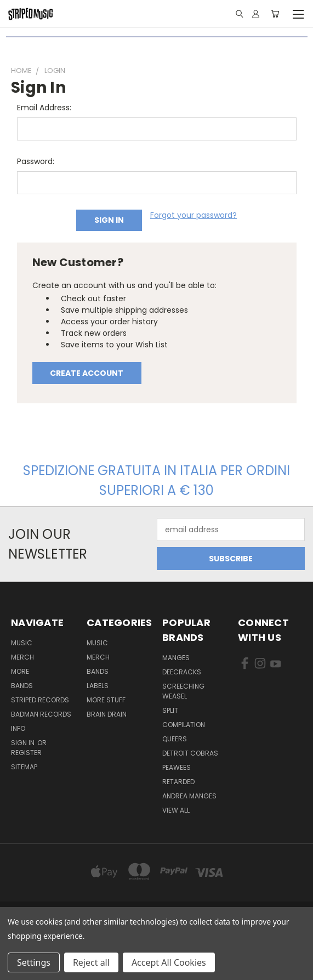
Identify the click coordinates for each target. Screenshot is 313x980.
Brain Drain (107, 714)
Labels (98, 686)
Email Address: (44, 108)
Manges (176, 658)
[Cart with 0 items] (275, 14)
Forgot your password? (194, 215)
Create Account (87, 373)
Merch (22, 657)
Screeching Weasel (183, 691)
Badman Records (41, 714)
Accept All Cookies (169, 962)
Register (26, 753)
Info (18, 728)
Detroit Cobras (190, 753)
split (170, 710)
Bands (22, 686)
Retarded (178, 782)
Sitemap (24, 767)
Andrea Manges (189, 796)
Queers (175, 739)
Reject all (91, 962)
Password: (36, 161)
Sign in (24, 743)
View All (176, 810)
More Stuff (106, 700)
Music (22, 643)
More (20, 671)
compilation (184, 725)
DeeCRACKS (182, 672)
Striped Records (40, 700)
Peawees (177, 767)
